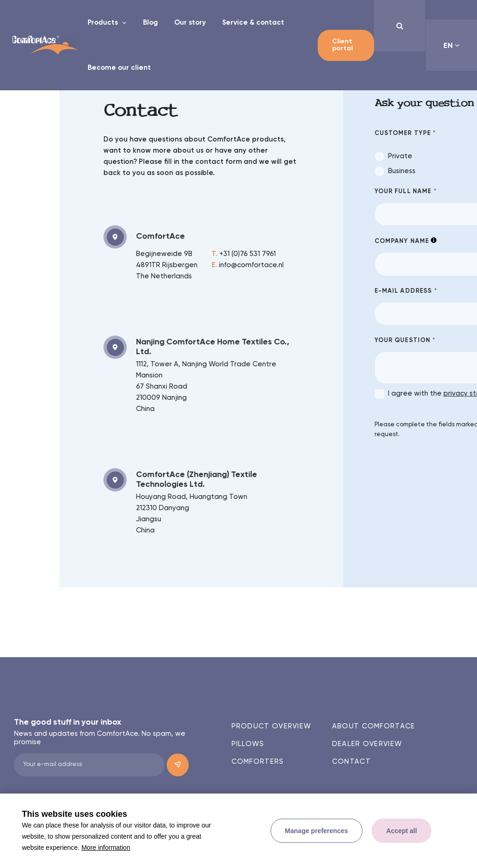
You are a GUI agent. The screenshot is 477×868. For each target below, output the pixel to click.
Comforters (258, 762)
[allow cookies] (402, 831)
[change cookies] (317, 831)
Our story (190, 23)
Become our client (119, 68)
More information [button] (106, 848)
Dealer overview (367, 744)
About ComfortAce (374, 726)
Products (104, 23)
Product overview (272, 726)
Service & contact (253, 23)
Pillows (248, 744)
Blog (150, 23)
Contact (351, 762)
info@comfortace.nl (248, 265)
